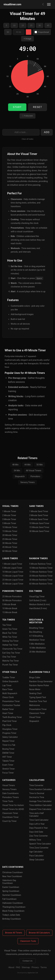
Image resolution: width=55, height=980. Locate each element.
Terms (43, 967)
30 (40, 25)
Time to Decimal (37, 793)
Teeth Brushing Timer (12, 717)
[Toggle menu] (49, 4)
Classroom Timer (37, 713)
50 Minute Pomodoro (12, 600)
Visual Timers (9, 785)
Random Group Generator (41, 681)
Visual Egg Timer (37, 596)
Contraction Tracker (11, 705)
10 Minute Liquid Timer (13, 572)
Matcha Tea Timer (11, 661)
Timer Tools (8, 801)
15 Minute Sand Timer (39, 527)
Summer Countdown (12, 895)
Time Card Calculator (39, 820)
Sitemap (26, 967)
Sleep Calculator (37, 860)
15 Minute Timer (10, 531)
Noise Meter (35, 689)
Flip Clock (7, 725)
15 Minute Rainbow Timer (41, 572)
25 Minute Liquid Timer (13, 580)
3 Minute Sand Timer (39, 515)
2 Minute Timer (9, 515)
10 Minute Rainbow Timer (41, 568)
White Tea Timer (10, 637)
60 (8, 32)
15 (23, 25)
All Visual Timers (34, 471)
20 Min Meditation (38, 652)
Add (47, 132)
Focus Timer (8, 773)
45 (48, 25)
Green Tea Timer (10, 629)
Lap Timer (7, 685)
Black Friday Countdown (13, 911)
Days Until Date (36, 832)
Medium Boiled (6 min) (40, 604)
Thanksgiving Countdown (14, 907)
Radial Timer (8, 709)
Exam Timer (8, 765)
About (11, 967)
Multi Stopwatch (10, 693)
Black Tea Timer (10, 633)
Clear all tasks (28, 139)
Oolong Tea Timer (10, 641)
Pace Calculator (37, 856)
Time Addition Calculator (41, 805)
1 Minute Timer (9, 511)
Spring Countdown (11, 891)
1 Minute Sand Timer (39, 511)
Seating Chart (36, 693)
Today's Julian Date (11, 915)
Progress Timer (9, 733)
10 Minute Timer (10, 527)
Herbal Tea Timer (10, 645)
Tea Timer (7, 625)
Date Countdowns (10, 793)
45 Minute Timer (10, 547)
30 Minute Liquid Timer (13, 584)
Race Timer (7, 689)
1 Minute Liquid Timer (12, 564)
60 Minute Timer (10, 551)
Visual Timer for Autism (13, 805)
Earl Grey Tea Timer (11, 653)
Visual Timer (35, 717)
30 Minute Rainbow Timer (41, 580)
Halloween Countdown (13, 903)
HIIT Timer (7, 757)
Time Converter (36, 785)
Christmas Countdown (13, 872)
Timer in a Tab (9, 745)
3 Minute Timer (9, 519)
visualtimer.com (12, 4)
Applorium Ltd (33, 973)
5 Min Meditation (37, 644)
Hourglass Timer (10, 729)
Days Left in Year (37, 824)
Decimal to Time (37, 797)
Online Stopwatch (10, 681)
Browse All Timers (14, 933)
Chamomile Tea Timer (12, 649)
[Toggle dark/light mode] (43, 4)
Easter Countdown (11, 887)
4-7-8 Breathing (36, 636)
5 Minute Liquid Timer (12, 568)
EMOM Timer (8, 753)
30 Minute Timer (10, 543)
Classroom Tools (28, 941)
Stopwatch (20, 476)
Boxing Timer (8, 749)
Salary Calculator (10, 737)
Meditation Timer (37, 640)
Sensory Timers (27, 482)
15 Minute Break (10, 612)
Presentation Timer (11, 701)
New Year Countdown (12, 876)
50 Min (40, 465)
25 (31, 25)
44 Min (27, 465)
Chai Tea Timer (9, 657)
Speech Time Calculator (40, 844)
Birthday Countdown (12, 919)
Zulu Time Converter (39, 836)
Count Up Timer (9, 821)
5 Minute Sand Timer (39, 519)
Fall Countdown (9, 899)
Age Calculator (36, 852)
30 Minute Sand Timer (39, 531)
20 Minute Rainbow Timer (41, 576)
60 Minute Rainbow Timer (41, 584)
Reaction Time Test (38, 701)
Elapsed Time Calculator (40, 809)
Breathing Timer (37, 628)
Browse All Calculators (39, 933)
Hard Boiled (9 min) (38, 608)
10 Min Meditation (38, 648)
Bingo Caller (35, 677)
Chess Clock (8, 697)
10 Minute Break (10, 608)
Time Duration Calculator (41, 789)
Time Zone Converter (39, 848)
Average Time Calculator (40, 801)
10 (14, 25)
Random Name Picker (39, 685)
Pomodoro (35, 476)
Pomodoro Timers (11, 797)
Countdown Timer (10, 817)
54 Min (17, 471)
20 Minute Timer (10, 535)
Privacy (35, 967)
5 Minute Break (9, 604)
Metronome (35, 705)
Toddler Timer (9, 677)
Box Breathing (36, 632)
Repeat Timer (8, 741)
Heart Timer (8, 713)
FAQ (18, 967)
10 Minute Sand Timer (39, 523)
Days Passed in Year (39, 828)
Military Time (35, 840)
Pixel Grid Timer (10, 721)
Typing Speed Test (38, 697)
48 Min (15, 465)
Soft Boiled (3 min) (38, 600)
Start (17, 107)
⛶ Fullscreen (28, 116)
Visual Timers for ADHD (13, 809)
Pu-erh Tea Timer (10, 665)
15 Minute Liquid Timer (13, 576)
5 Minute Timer (9, 523)
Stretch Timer (9, 769)
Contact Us (27, 961)
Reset (37, 107)
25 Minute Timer (10, 539)
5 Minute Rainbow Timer (40, 564)
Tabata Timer (8, 761)
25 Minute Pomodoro (12, 596)
